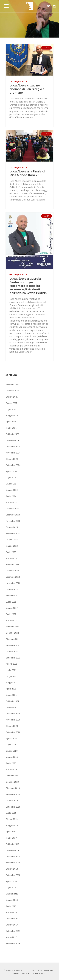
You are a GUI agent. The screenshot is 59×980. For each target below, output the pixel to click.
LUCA (46, 48)
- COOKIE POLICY (37, 974)
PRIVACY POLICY (21, 974)
